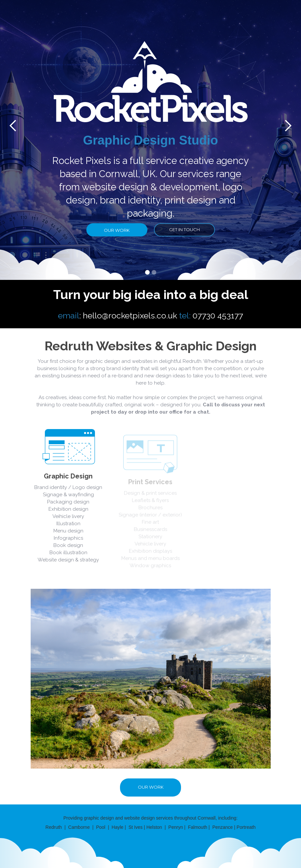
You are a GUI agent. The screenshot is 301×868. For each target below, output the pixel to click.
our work (117, 230)
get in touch (184, 230)
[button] (147, 272)
